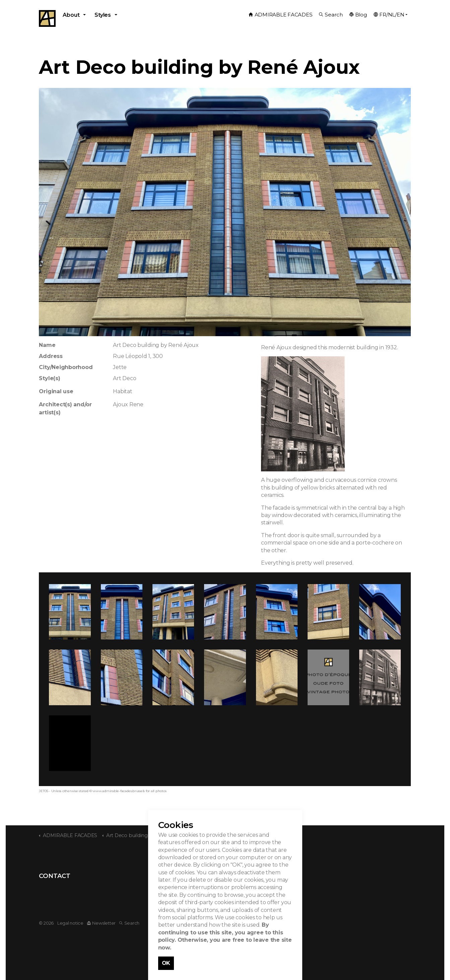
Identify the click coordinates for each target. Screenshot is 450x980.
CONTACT (54, 876)
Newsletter (101, 923)
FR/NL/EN (389, 15)
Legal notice (70, 923)
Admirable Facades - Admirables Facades (47, 18)
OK (166, 963)
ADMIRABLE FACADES (281, 15)
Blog (358, 15)
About (71, 15)
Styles (103, 15)
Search (331, 15)
